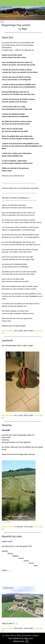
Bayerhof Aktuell (8, 331)
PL (4, 333)
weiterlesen (7, 522)
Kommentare (38, 331)
